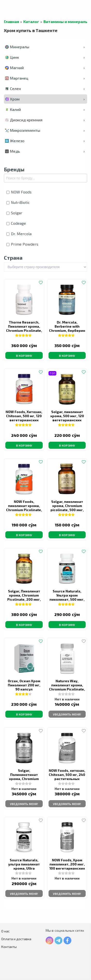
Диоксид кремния (45, 120)
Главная (11, 22)
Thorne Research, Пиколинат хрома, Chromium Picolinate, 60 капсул (24, 328)
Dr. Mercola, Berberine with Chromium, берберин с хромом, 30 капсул (67, 328)
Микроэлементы (45, 130)
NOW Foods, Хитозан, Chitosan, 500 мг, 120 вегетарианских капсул (24, 418)
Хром (45, 99)
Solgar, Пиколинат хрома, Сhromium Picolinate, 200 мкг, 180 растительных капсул (24, 599)
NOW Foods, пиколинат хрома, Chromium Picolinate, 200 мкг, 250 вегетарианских (24, 510)
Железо (45, 141)
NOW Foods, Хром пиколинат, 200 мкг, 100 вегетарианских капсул (67, 866)
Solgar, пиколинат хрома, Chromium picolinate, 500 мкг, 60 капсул (67, 508)
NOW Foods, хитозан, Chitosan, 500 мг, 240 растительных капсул (67, 777)
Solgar (14, 213)
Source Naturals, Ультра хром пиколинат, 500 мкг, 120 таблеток (67, 597)
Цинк (45, 57)
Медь (45, 151)
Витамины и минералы (66, 22)
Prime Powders (22, 244)
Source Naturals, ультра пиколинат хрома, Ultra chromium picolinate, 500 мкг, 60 (24, 868)
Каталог (31, 22)
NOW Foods (19, 192)
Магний (45, 68)
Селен (45, 88)
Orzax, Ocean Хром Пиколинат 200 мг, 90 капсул (24, 685)
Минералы (45, 47)
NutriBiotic (18, 202)
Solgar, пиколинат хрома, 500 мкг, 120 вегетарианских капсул (67, 418)
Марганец (45, 78)
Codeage (16, 223)
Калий (45, 109)
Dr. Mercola (19, 234)
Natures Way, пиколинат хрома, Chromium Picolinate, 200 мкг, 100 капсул (67, 687)
